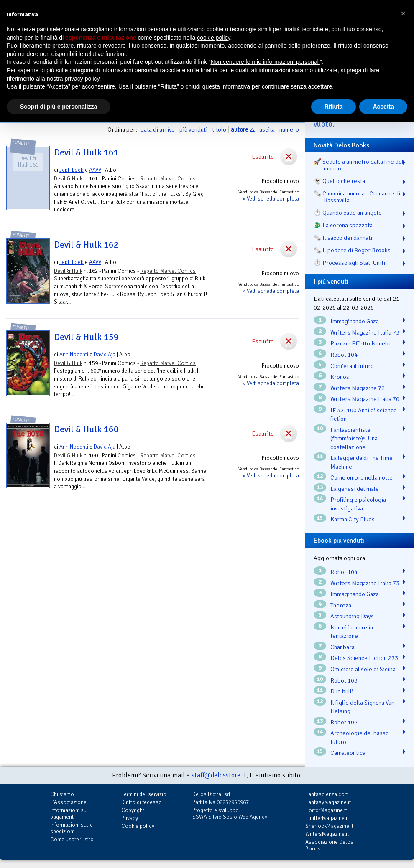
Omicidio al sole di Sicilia (363, 669)
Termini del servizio (144, 794)
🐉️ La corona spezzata (343, 225)
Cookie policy (138, 826)
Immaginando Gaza (355, 321)
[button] (403, 13)
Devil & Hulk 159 (86, 337)
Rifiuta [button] (334, 107)
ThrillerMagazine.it (327, 818)
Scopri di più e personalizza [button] (59, 107)
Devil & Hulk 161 (86, 152)
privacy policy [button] (82, 79)
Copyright (133, 810)
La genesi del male (355, 489)
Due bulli (342, 691)
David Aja (105, 354)
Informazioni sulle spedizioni (72, 828)
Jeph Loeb (72, 170)
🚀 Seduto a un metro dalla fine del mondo (359, 165)
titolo (219, 129)
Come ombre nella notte (362, 477)
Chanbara (342, 647)
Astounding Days (352, 616)
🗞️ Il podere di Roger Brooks (352, 250)
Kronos (340, 377)
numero (289, 129)
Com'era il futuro (352, 366)
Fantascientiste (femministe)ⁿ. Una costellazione (354, 438)
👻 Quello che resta (339, 181)
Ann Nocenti (74, 354)
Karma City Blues (353, 519)
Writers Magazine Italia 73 (365, 332)
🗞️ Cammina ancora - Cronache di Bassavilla (357, 197)
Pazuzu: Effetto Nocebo (361, 343)
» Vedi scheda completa (271, 199)
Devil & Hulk (68, 179)
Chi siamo (62, 794)
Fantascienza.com (327, 794)
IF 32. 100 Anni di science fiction (364, 415)
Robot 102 (344, 722)
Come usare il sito (72, 839)
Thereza (341, 605)
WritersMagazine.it (327, 834)
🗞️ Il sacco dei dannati (343, 238)
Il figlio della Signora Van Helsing (362, 707)
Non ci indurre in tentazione (352, 632)
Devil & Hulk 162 (86, 245)
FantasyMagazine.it (328, 802)
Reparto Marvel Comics (168, 179)
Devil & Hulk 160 (86, 429)
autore (240, 129)
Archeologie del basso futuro (360, 737)
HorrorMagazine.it (326, 810)
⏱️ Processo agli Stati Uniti (349, 263)
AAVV (95, 170)
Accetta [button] (383, 107)
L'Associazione (68, 802)
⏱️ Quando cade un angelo (348, 213)
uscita (267, 129)
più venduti (193, 129)
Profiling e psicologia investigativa (358, 504)
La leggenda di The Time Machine (362, 462)
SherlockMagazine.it (329, 826)
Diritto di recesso (142, 802)
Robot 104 (344, 355)
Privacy (130, 818)
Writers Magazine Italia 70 (365, 399)
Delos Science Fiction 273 (364, 658)
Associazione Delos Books (329, 845)
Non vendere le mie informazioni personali (265, 62)
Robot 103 (344, 680)
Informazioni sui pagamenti (69, 813)
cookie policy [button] (213, 38)
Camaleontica (348, 753)
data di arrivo (158, 129)
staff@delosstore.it (219, 775)
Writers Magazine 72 (358, 388)
